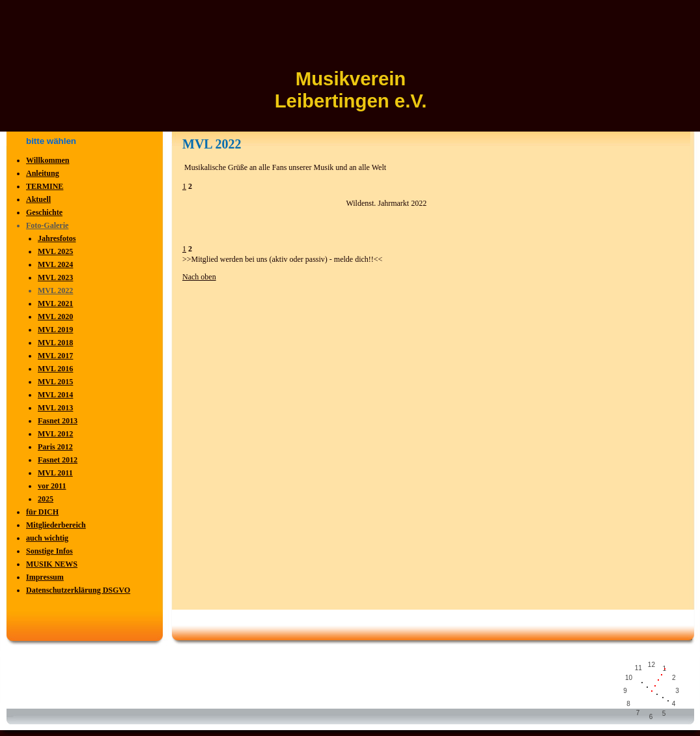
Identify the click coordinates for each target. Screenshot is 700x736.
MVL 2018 (55, 343)
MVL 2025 (55, 251)
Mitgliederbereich (56, 525)
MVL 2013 (55, 408)
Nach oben (199, 277)
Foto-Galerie (47, 225)
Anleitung (43, 173)
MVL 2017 (55, 356)
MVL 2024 (55, 264)
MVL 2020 (55, 317)
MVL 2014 (55, 395)
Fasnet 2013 (58, 421)
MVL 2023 (55, 277)
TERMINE (45, 186)
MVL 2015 (55, 382)
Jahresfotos (57, 238)
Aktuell (38, 199)
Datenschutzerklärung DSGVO (78, 590)
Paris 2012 (55, 447)
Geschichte (44, 212)
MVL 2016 (55, 369)
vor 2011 (52, 486)
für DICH (42, 512)
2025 (46, 499)
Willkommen (48, 160)
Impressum (45, 577)
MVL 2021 (55, 304)
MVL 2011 (55, 473)
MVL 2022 (55, 290)
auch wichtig (47, 538)
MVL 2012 (55, 434)
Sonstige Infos (49, 551)
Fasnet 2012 (58, 460)
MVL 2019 (55, 330)
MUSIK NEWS (52, 564)
